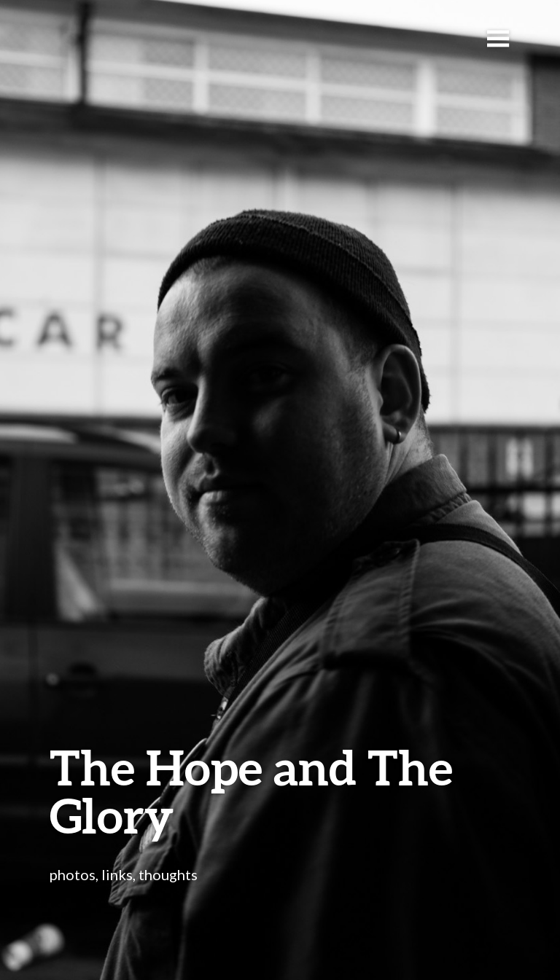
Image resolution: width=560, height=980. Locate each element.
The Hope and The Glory (251, 791)
